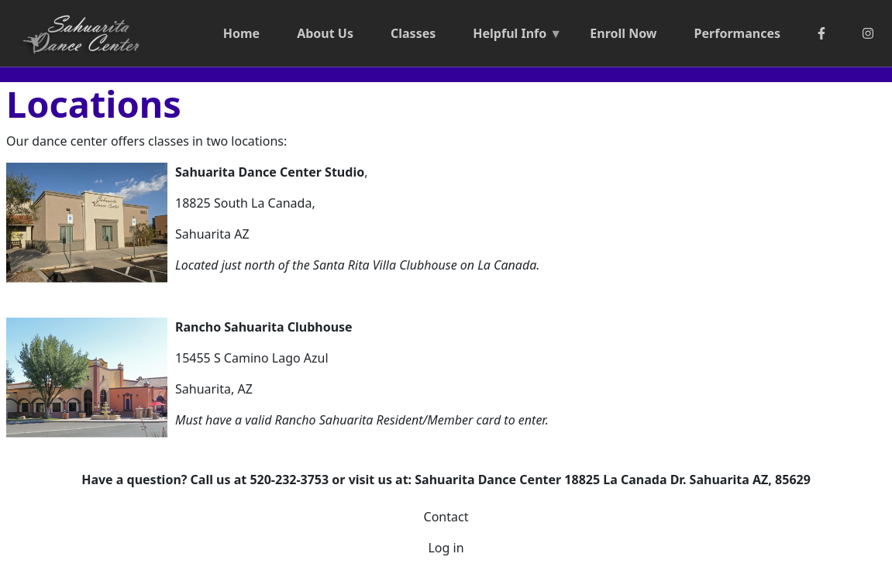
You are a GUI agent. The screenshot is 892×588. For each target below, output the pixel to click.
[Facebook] (821, 33)
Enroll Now (623, 33)
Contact (446, 517)
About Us (325, 33)
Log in (446, 548)
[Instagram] (868, 33)
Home (241, 33)
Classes (413, 33)
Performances (737, 33)
